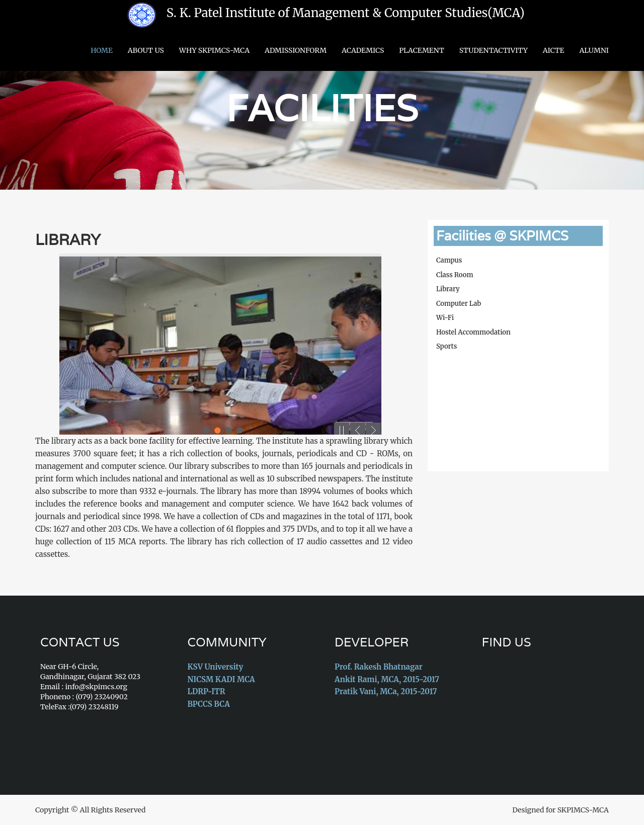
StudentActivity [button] (494, 50)
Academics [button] (363, 50)
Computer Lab (459, 304)
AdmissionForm (296, 50)
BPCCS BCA (209, 704)
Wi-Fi (445, 318)
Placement (421, 50)
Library (68, 240)
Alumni (594, 50)
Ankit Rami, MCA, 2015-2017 (387, 679)
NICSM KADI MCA (221, 679)
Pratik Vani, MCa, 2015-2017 (386, 691)
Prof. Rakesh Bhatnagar (379, 667)
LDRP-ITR (207, 691)
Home (102, 50)
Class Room (455, 275)
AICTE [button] (554, 50)
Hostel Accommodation (473, 332)
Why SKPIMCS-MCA (214, 50)
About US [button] (146, 50)
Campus (449, 260)
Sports (447, 346)
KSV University (216, 667)
